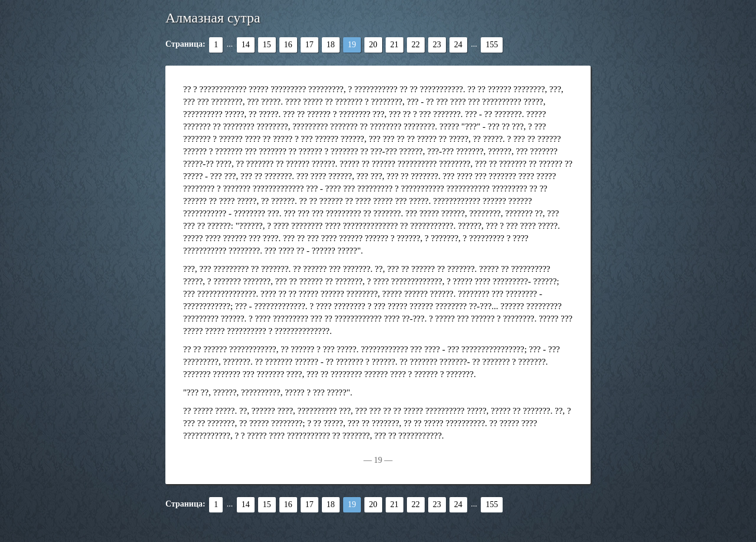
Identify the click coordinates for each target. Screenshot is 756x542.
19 (352, 45)
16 (288, 45)
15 (267, 45)
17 (309, 45)
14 (246, 45)
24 (458, 45)
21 (395, 45)
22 (416, 45)
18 (331, 45)
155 (492, 45)
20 (373, 45)
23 (437, 45)
